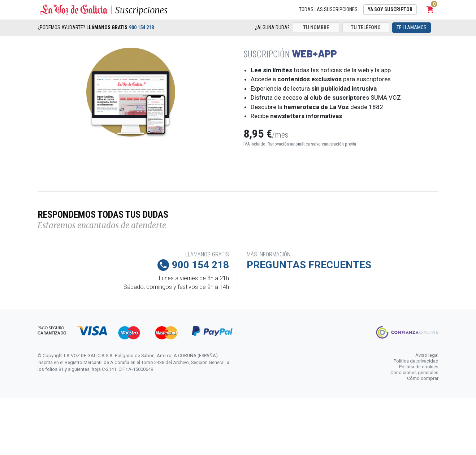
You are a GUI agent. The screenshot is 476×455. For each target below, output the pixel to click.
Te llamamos (412, 27)
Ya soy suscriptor (390, 9)
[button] (430, 9)
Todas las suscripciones (328, 9)
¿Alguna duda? (272, 27)
